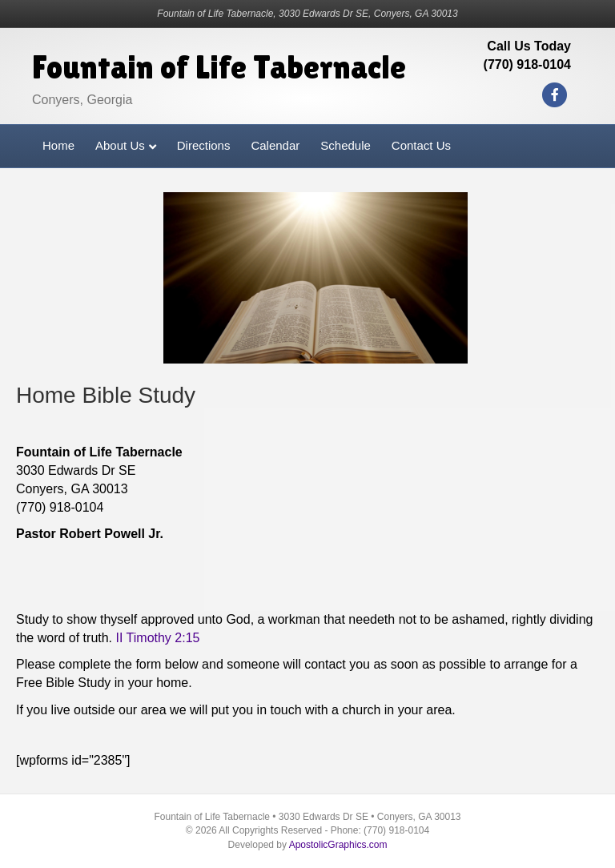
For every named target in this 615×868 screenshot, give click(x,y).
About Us (120, 145)
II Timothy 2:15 (158, 638)
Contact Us (421, 145)
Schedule (346, 145)
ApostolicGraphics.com (338, 845)
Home (58, 145)
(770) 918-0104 (527, 64)
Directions (204, 145)
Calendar (275, 145)
